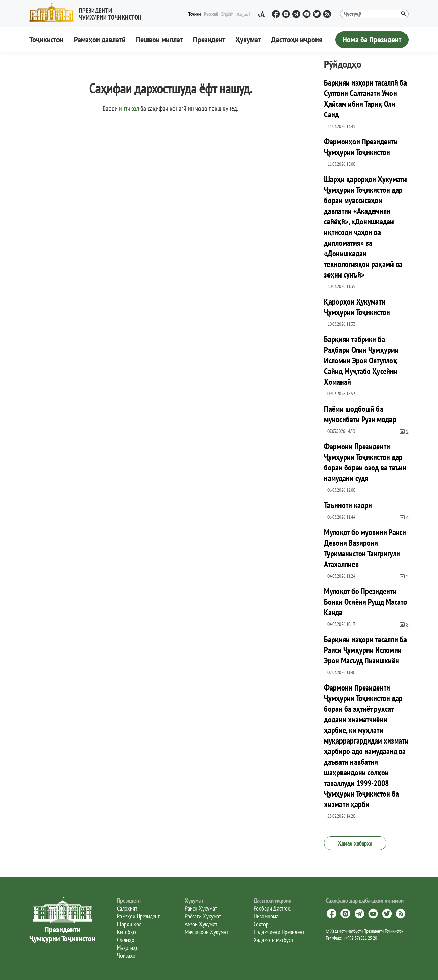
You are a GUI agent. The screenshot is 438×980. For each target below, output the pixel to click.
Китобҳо (126, 932)
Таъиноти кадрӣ (348, 505)
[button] (88, 12)
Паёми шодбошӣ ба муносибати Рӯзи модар (360, 414)
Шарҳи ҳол (129, 924)
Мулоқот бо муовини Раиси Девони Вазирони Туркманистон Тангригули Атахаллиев (365, 548)
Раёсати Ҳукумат (203, 916)
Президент (209, 40)
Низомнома (266, 916)
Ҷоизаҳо (126, 956)
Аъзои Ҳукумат (201, 924)
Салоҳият (127, 908)
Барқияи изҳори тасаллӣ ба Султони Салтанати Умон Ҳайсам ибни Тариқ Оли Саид (365, 99)
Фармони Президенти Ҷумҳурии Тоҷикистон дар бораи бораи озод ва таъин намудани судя (365, 462)
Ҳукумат (248, 40)
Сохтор (261, 924)
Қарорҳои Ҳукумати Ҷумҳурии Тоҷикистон (357, 307)
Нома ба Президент (372, 40)
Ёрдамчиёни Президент (279, 932)
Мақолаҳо (128, 948)
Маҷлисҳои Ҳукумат (207, 932)
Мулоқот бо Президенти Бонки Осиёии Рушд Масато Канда (366, 602)
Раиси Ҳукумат (201, 908)
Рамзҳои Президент (138, 916)
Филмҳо (126, 940)
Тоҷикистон (47, 40)
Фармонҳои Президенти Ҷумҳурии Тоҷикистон (361, 147)
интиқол (129, 108)
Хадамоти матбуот (274, 940)
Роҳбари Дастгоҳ (272, 908)
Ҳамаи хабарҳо (355, 843)
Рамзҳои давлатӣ (100, 40)
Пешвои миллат (159, 40)
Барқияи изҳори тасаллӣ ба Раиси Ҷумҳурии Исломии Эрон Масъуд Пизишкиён (365, 650)
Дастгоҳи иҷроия (297, 40)
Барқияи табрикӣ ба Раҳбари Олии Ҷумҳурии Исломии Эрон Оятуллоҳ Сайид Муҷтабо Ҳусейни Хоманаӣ (361, 360)
